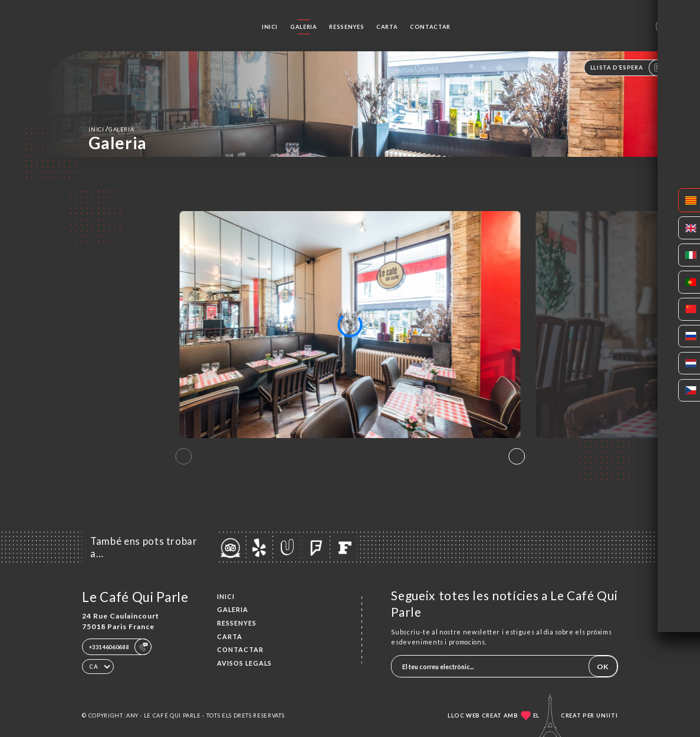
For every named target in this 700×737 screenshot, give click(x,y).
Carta (387, 27)
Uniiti (607, 715)
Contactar (430, 27)
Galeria (304, 27)
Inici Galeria (111, 129)
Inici (270, 27)
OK (603, 667)
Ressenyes (346, 27)
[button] (517, 456)
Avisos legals (244, 663)
